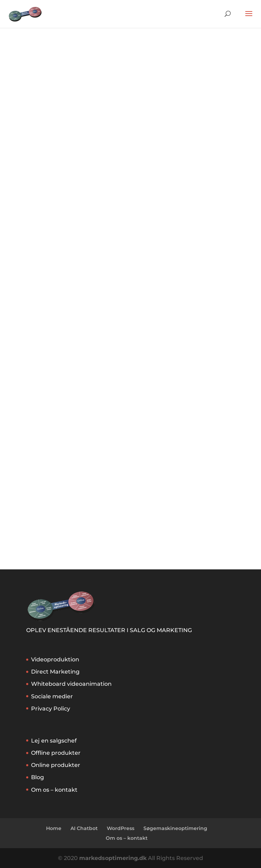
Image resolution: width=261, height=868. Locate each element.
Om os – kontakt (54, 790)
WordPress (121, 828)
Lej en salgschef (54, 741)
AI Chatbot (84, 828)
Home (54, 828)
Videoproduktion (55, 659)
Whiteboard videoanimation (71, 684)
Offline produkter (56, 753)
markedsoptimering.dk (113, 858)
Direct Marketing (55, 672)
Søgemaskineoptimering (175, 828)
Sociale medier (52, 696)
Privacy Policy (51, 709)
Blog (38, 777)
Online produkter (56, 765)
